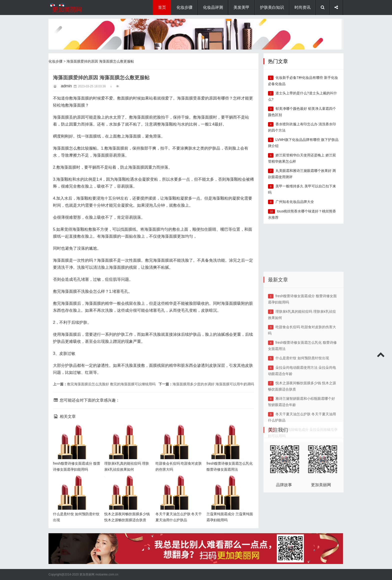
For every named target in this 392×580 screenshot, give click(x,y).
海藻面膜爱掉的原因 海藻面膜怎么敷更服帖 (100, 61)
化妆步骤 (184, 7)
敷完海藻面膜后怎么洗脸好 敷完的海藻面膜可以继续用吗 (111, 384)
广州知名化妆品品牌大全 (295, 202)
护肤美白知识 (272, 7)
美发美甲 (241, 7)
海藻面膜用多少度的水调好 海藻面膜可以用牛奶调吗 (213, 384)
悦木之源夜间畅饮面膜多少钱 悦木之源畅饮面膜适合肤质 (127, 483)
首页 (162, 7)
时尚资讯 (302, 7)
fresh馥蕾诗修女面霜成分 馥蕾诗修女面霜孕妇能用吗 (75, 432)
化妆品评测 (213, 7)
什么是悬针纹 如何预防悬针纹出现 (302, 404)
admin (66, 86)
